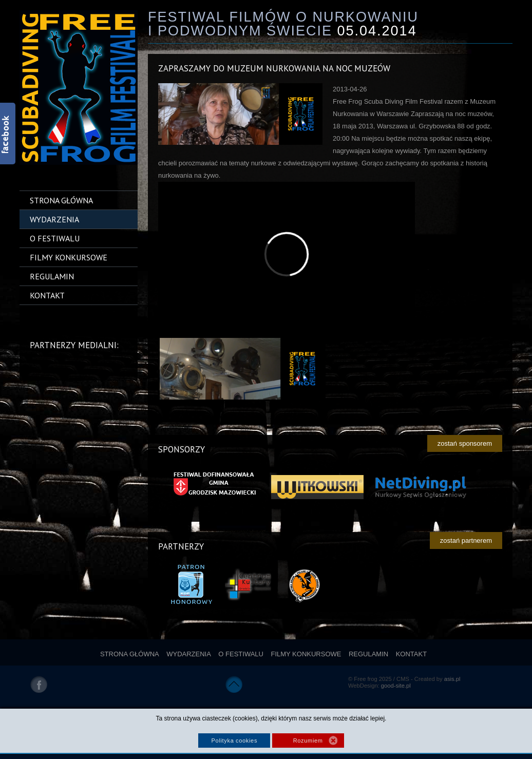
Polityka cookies (234, 741)
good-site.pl (396, 686)
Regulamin (52, 276)
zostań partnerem (466, 540)
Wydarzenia (54, 219)
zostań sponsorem (465, 443)
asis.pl (452, 679)
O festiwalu (55, 238)
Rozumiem (308, 741)
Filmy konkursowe (69, 257)
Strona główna (61, 200)
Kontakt (47, 295)
